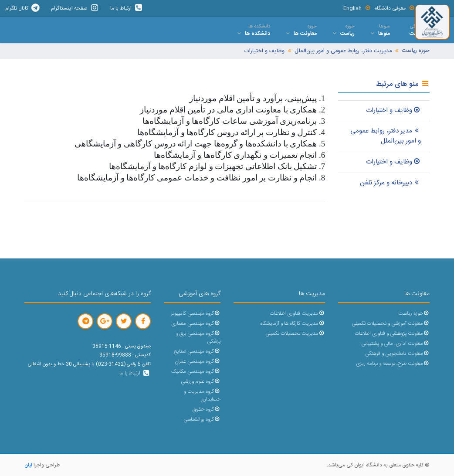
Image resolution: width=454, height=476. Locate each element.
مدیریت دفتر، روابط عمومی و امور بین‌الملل (343, 51)
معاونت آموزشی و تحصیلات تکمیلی (391, 324)
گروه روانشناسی (202, 420)
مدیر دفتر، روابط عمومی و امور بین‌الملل (386, 136)
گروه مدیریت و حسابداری (202, 396)
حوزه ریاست (416, 51)
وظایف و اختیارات (264, 51)
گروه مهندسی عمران (198, 362)
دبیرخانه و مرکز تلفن (390, 183)
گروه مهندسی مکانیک (196, 372)
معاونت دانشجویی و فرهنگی (397, 354)
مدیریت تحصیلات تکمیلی (295, 334)
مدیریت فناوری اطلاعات (297, 314)
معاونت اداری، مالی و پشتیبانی (395, 344)
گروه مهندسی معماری (196, 324)
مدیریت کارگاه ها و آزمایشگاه (293, 324)
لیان (28, 465)
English (357, 8)
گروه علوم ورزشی (201, 382)
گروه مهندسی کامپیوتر (196, 314)
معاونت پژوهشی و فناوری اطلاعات (392, 334)
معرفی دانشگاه (395, 8)
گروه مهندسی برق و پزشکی (198, 338)
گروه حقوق (207, 410)
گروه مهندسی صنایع (197, 352)
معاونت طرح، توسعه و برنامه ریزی (393, 364)
